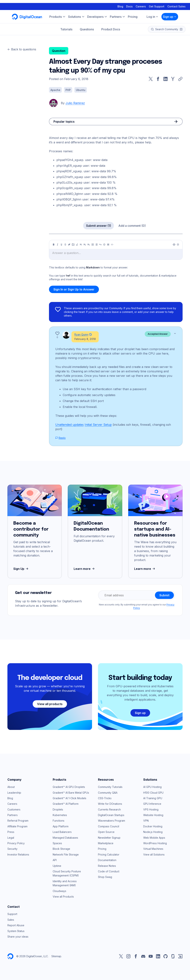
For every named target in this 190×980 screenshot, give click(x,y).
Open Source (106, 832)
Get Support (157, 3)
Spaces (57, 843)
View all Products (63, 897)
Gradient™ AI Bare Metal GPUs (71, 793)
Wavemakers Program (112, 821)
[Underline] (61, 245)
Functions (59, 821)
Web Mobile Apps (154, 838)
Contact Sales (176, 3)
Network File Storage (66, 854)
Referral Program (18, 821)
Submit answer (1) (99, 226)
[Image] (73, 245)
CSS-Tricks (105, 798)
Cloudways (59, 891)
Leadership (14, 793)
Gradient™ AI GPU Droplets (69, 787)
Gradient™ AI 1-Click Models (69, 798)
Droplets (58, 809)
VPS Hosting (151, 809)
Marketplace (106, 843)
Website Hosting (153, 815)
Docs (129, 3)
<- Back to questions (22, 49)
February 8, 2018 (85, 339)
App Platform (61, 826)
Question (59, 51)
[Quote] (100, 245)
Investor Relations (18, 854)
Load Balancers (62, 832)
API (55, 860)
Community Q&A (108, 793)
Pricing (102, 849)
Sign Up (21, 569)
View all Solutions (154, 854)
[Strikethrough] (65, 245)
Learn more (85, 569)
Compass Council (109, 826)
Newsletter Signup (109, 838)
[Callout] (104, 245)
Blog (120, 3)
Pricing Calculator (109, 854)
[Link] (69, 245)
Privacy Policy (16, 843)
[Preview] (174, 245)
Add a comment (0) (132, 226)
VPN (146, 821)
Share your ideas (18, 937)
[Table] (108, 245)
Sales (11, 920)
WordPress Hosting (155, 843)
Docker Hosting (153, 826)
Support (12, 914)
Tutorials (66, 26)
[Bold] (54, 245)
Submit (164, 595)
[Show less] (175, 333)
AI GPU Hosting (152, 787)
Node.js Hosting (153, 832)
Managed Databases (65, 838)
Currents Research (109, 809)
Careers (141, 3)
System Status (16, 931)
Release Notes (107, 866)
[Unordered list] (93, 245)
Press (11, 832)
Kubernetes (60, 815)
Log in (153, 14)
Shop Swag (105, 877)
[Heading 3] (89, 245)
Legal (11, 838)
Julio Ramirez (75, 103)
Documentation (107, 860)
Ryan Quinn (81, 334)
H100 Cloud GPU (153, 793)
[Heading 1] (81, 245)
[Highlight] (77, 245)
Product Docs (111, 26)
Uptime (57, 866)
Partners (13, 815)
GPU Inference (152, 804)
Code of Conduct (109, 871)
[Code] (112, 245)
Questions (87, 26)
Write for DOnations (110, 804)
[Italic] (58, 245)
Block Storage (61, 849)
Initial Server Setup (98, 425)
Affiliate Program (17, 826)
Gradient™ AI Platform (66, 804)
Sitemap (56, 956)
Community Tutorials (110, 787)
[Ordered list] (96, 245)
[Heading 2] (85, 245)
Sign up (170, 14)
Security (12, 849)
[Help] (178, 245)
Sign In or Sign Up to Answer (74, 289)
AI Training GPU (153, 798)
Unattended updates (69, 425)
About (11, 787)
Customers (14, 809)
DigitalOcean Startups (111, 815)
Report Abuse (16, 925)
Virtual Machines (153, 849)
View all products (50, 704)
